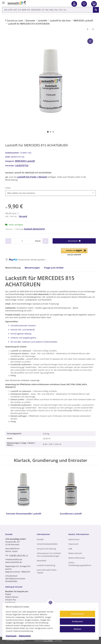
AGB (70, 549)
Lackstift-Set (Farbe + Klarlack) (32, 177)
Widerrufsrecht (75, 553)
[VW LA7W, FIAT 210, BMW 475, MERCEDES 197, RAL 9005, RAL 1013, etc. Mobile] (48, 10)
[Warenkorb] (74, 241)
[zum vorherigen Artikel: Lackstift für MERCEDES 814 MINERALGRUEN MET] (88, 29)
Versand (23, 216)
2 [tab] (50, 132)
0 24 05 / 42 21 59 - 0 (19, 555)
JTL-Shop (48, 640)
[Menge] (22, 241)
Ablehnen (77, 629)
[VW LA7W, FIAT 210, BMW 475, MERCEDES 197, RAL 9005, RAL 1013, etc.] (96, 10)
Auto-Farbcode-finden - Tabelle (47, 571)
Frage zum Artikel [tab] (54, 268)
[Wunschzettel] (84, 4)
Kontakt (40, 539)
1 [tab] (48, 132)
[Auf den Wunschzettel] (90, 41)
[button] (74, 4)
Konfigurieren (77, 621)
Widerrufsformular (77, 558)
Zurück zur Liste (15, 21)
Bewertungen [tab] (32, 268)
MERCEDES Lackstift (25, 161)
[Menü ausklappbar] (3, 2)
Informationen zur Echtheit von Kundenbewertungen (49, 555)
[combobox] (50, 193)
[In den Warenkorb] (94, 4)
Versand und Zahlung (46, 549)
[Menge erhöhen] (45, 241)
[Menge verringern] (8, 241)
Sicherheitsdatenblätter (47, 544)
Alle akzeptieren (77, 614)
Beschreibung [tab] (13, 268)
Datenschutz (26, 636)
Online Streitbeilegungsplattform (80, 564)
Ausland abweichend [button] (34, 229)
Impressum (12, 636)
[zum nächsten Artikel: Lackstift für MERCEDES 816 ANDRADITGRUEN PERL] (93, 29)
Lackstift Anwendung (46, 565)
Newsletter (42, 561)
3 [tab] (53, 132)
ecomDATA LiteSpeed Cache (76, 640)
